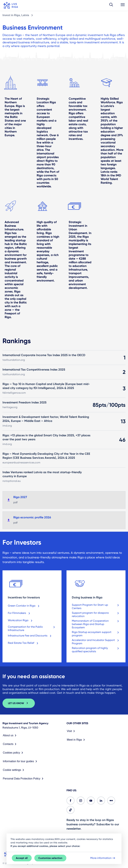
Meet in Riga (76, 740)
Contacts (10, 744)
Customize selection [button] (50, 858)
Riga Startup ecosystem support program (96, 634)
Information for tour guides (21, 761)
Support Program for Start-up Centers (96, 606)
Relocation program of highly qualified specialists (96, 650)
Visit (71, 731)
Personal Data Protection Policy (24, 779)
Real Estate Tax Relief (24, 643)
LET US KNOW (19, 703)
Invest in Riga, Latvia (16, 15)
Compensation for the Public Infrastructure (32, 628)
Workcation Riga (21, 621)
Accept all (22, 858)
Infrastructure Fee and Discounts (30, 636)
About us (10, 735)
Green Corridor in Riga (24, 606)
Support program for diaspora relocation (96, 614)
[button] (111, 5)
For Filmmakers (20, 614)
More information (103, 858)
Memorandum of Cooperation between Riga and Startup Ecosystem (96, 624)
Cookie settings (14, 770)
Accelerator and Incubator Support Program (96, 642)
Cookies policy (14, 753)
